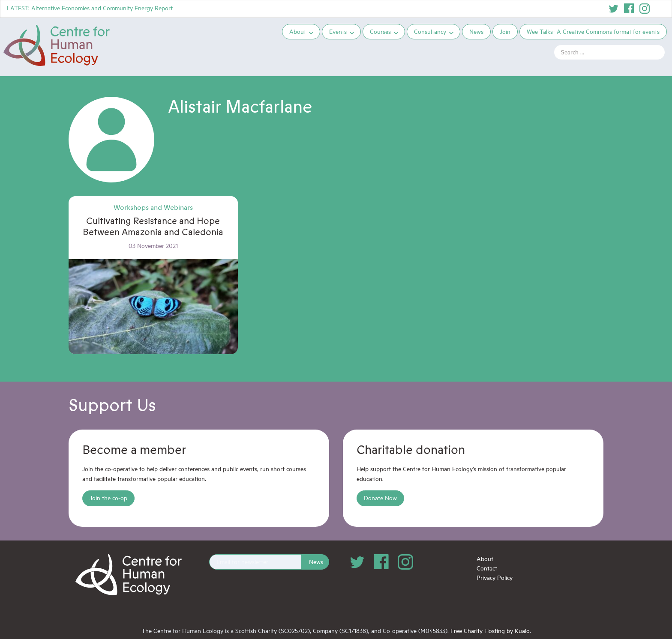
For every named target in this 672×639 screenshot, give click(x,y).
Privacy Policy (495, 578)
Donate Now (380, 498)
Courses (380, 31)
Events (338, 31)
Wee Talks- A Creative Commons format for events (593, 31)
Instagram (645, 9)
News (476, 31)
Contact (487, 568)
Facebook (629, 9)
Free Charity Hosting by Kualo (490, 631)
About (298, 31)
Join (505, 31)
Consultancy (430, 31)
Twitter (614, 9)
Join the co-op (108, 498)
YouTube (660, 9)
